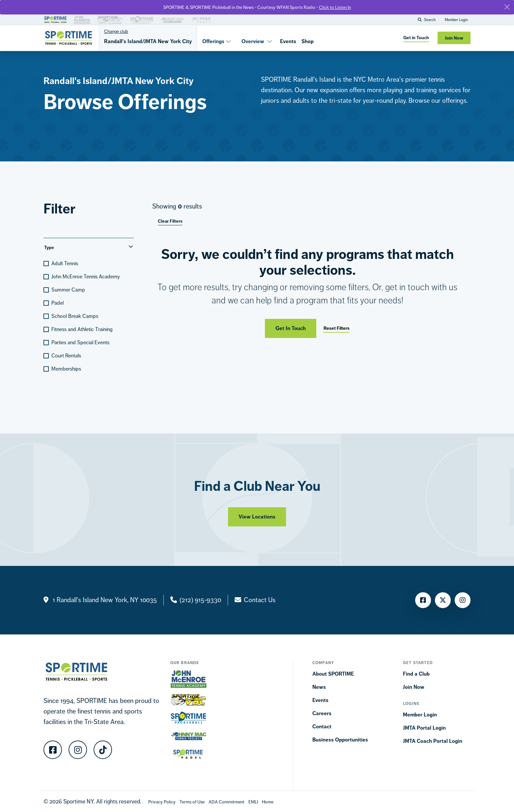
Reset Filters (337, 328)
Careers (322, 713)
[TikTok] (103, 750)
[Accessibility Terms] (227, 802)
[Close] (507, 7)
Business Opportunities (340, 740)
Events (288, 41)
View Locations (257, 520)
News (319, 687)
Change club (116, 31)
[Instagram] (463, 600)
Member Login (456, 20)
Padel (57, 303)
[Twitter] (443, 600)
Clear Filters (170, 221)
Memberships (66, 369)
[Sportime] (69, 38)
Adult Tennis (65, 263)
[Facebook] (423, 600)
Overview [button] (257, 41)
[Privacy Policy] (162, 802)
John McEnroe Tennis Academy (86, 277)
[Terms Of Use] (192, 802)
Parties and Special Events (80, 342)
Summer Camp (68, 290)
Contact (322, 727)
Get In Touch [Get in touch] (291, 328)
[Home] (268, 802)
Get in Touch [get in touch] (416, 38)
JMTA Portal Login (424, 728)
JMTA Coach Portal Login (433, 741)
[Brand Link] (55, 19)
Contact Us (260, 600)
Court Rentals (66, 356)
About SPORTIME (333, 674)
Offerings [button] (217, 41)
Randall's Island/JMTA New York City (148, 41)
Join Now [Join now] (454, 38)
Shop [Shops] (308, 41)
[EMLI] (253, 802)
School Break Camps (75, 316)
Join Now (414, 687)
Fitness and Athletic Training (82, 329)
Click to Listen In (335, 7)
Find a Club (416, 674)
